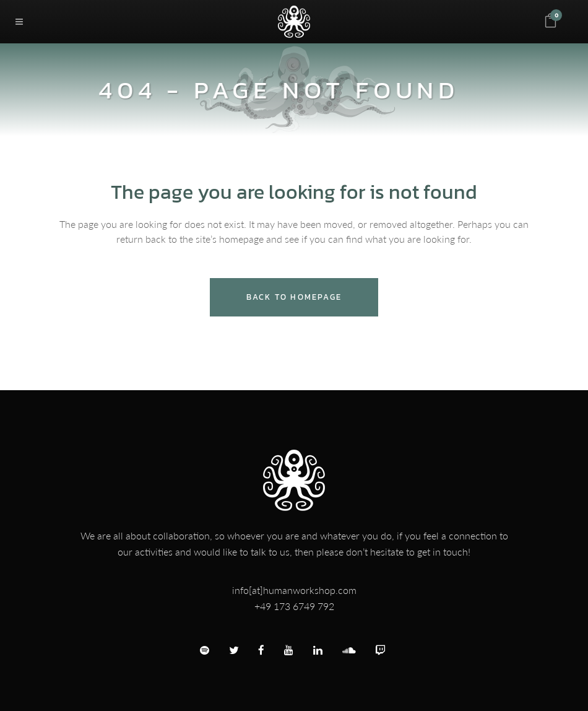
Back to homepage (294, 297)
